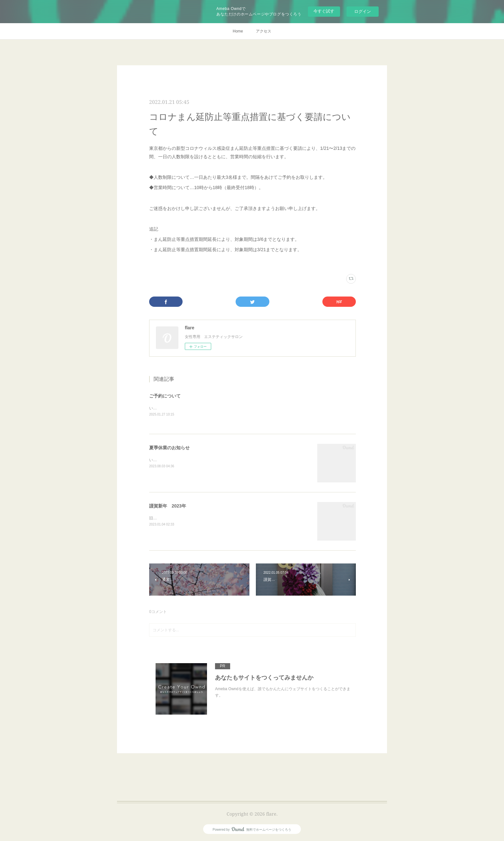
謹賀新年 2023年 (168, 506)
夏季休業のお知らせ (169, 448)
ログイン (363, 11)
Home (238, 31)
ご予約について (165, 396)
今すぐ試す (324, 11)
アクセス (264, 31)
